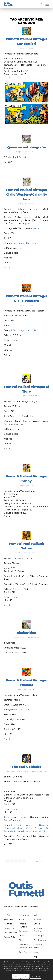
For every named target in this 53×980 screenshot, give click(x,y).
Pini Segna (24, 710)
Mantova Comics (38, 930)
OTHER (35, 152)
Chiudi (25, 976)
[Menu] (46, 4)
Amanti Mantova (23, 925)
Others (37, 924)
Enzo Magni (19, 243)
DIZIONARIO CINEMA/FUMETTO (31, 771)
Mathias (37, 919)
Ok (16, 976)
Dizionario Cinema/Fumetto (26, 946)
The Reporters (40, 940)
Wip (36, 957)
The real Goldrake (26, 767)
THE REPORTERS (36, 637)
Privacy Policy (10, 933)
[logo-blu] (8, 4)
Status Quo (39, 936)
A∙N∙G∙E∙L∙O (24, 915)
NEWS (32, 48)
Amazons (23, 931)
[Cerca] (41, 4)
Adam (22, 919)
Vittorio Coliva (25, 828)
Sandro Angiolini (26, 825)
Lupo (36, 915)
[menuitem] (41, 4)
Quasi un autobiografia (27, 147)
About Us (8, 919)
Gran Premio (25, 952)
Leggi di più (36, 976)
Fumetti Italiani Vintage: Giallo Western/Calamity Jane (27, 195)
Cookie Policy (10, 937)
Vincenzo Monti (37, 831)
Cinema (22, 940)
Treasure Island (38, 946)
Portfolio (8, 924)
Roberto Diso (21, 831)
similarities (26, 633)
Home (7, 915)
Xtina (36, 952)
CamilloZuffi (32, 243)
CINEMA (27, 637)
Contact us (9, 928)
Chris (21, 936)
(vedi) (36, 228)
